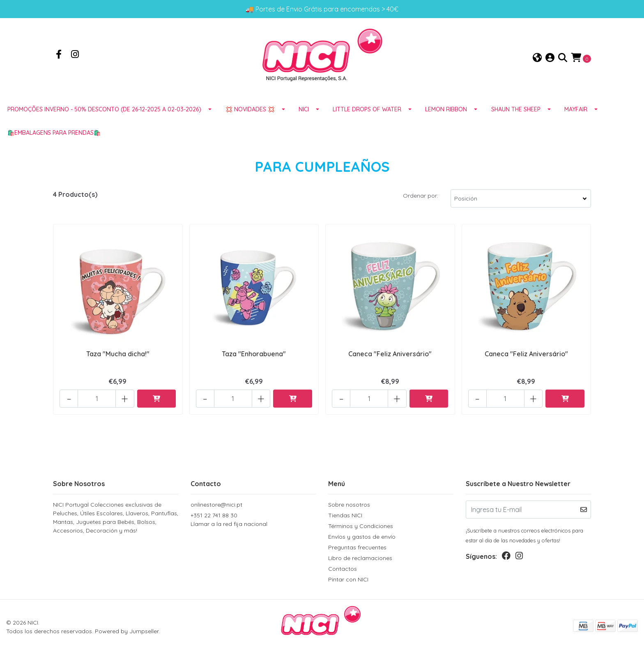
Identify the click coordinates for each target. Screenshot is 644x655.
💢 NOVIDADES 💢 (250, 111)
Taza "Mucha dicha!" (118, 355)
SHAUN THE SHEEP (516, 111)
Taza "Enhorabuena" (254, 355)
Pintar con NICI (348, 579)
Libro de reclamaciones (360, 558)
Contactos (343, 569)
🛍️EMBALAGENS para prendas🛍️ (54, 134)
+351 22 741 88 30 (253, 520)
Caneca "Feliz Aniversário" (390, 355)
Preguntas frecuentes (357, 547)
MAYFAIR (576, 111)
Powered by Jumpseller (127, 631)
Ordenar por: (421, 197)
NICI (304, 111)
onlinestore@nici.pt (216, 505)
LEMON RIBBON (446, 111)
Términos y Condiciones (361, 526)
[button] (537, 59)
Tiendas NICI (345, 515)
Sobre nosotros (349, 505)
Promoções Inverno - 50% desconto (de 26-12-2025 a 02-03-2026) (104, 111)
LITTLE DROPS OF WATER (367, 111)
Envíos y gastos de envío (362, 537)
